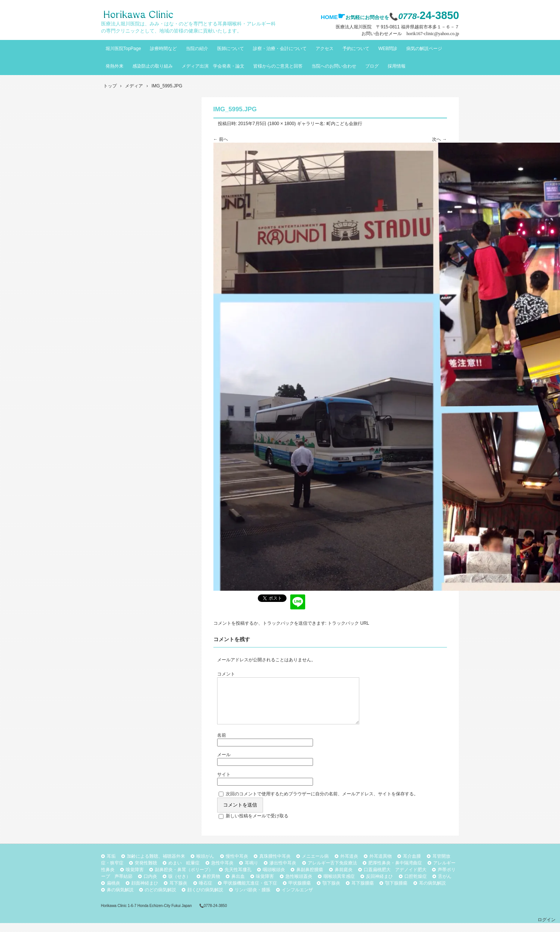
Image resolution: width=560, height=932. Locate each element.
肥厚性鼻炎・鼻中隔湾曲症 (395, 872)
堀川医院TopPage (123, 49)
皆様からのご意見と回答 (278, 66)
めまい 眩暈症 (184, 872)
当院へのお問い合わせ (334, 66)
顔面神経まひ (145, 892)
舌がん (445, 885)
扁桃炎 (113, 892)
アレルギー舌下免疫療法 (332, 872)
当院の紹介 (197, 49)
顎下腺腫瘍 (396, 892)
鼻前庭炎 (344, 879)
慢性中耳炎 (237, 865)
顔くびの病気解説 (205, 899)
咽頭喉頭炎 (274, 879)
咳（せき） (179, 885)
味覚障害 (265, 885)
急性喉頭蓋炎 (299, 885)
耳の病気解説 (432, 892)
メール (224, 764)
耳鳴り (251, 872)
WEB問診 (388, 49)
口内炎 (150, 885)
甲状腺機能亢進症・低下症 (250, 892)
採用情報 (397, 66)
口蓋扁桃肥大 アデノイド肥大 (395, 879)
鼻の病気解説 (120, 899)
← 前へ (221, 139)
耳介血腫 (412, 865)
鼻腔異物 (211, 885)
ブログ (372, 66)
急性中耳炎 (222, 872)
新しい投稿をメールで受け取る (257, 825)
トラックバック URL (348, 623)
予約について (356, 49)
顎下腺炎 (331, 892)
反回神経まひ (379, 885)
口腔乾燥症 (416, 885)
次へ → (439, 139)
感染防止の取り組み (153, 66)
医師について (231, 49)
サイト (224, 783)
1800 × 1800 (282, 124)
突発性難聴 (146, 872)
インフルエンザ (297, 899)
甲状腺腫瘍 (300, 892)
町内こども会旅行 (344, 124)
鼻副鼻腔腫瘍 (310, 879)
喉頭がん (205, 865)
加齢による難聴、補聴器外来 (156, 865)
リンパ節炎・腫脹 (253, 899)
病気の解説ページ (424, 49)
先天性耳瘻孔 (238, 879)
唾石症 (206, 892)
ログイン (547, 929)
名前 (222, 744)
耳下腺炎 (178, 892)
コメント (226, 674)
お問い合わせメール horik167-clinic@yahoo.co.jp (410, 34)
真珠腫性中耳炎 (275, 865)
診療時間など (163, 49)
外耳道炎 (349, 865)
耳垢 (111, 865)
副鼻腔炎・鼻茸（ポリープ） (184, 879)
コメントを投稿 (229, 623)
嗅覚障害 (135, 879)
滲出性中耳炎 (283, 872)
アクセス (325, 49)
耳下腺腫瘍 (363, 892)
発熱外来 (115, 66)
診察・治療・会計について (280, 49)
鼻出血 (238, 885)
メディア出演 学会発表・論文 (213, 66)
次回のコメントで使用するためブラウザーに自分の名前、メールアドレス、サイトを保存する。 (322, 803)
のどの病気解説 (160, 899)
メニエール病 (315, 865)
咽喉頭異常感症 (339, 885)
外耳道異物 (381, 865)
